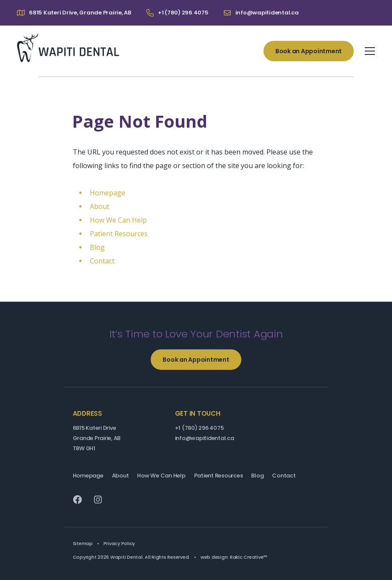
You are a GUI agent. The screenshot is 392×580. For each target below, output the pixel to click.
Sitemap (83, 543)
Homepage (107, 193)
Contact (102, 261)
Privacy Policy (119, 543)
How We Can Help (118, 220)
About (100, 206)
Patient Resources (119, 234)
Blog (97, 247)
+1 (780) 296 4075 (199, 428)
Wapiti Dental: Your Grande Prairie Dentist (68, 48)
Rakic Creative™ (249, 557)
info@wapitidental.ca (205, 438)
